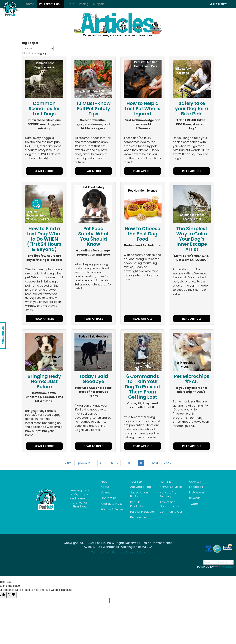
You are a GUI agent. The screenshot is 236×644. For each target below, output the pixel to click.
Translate (224, 567)
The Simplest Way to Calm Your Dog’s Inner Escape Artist (192, 239)
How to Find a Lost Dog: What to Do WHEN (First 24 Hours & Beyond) (44, 239)
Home (30, 4)
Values (105, 492)
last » (167, 463)
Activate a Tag (141, 487)
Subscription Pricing (139, 494)
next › (156, 463)
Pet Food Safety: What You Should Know (93, 236)
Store (71, 4)
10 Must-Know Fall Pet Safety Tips (93, 109)
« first (69, 463)
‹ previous (83, 463)
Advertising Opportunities (169, 504)
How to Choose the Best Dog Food (143, 234)
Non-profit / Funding (168, 494)
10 (135, 463)
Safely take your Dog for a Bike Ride (192, 109)
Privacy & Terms (112, 509)
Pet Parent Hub (51, 4)
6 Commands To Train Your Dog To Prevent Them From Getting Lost (143, 387)
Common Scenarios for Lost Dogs (44, 109)
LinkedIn (195, 498)
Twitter (194, 504)
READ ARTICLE (44, 171)
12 (147, 463)
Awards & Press (112, 504)
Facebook (196, 487)
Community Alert (172, 512)
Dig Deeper (30, 43)
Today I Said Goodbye (93, 379)
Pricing (84, 4)
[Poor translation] (11, 595)
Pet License (138, 517)
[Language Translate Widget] (218, 562)
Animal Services (171, 487)
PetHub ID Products (137, 504)
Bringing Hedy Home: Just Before (44, 382)
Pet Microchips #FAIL (192, 379)
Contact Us (109, 498)
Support (100, 4)
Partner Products (142, 512)
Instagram (196, 492)
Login (213, 4)
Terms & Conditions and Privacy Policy (118, 552)
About (105, 487)
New (224, 4)
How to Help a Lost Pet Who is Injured (143, 109)
